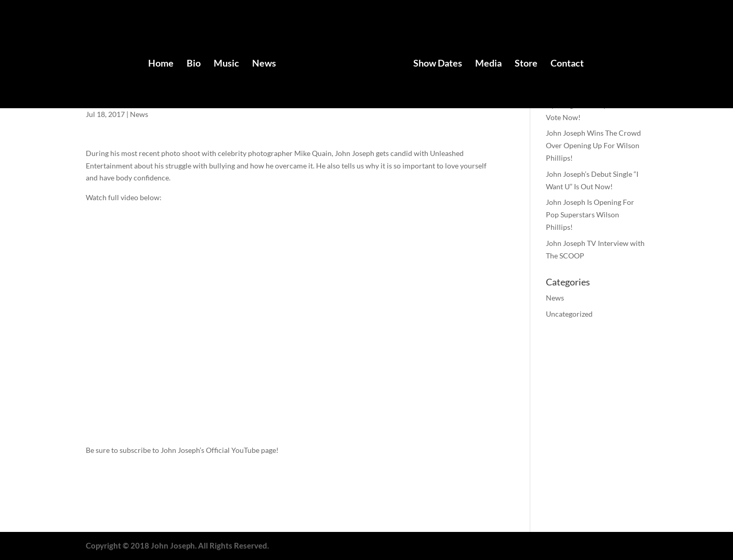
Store (526, 64)
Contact (567, 64)
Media (488, 64)
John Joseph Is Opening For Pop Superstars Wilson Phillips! (590, 214)
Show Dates (438, 64)
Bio (194, 64)
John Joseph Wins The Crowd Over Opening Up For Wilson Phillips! (593, 145)
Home (161, 64)
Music (226, 64)
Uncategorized (569, 314)
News (264, 64)
